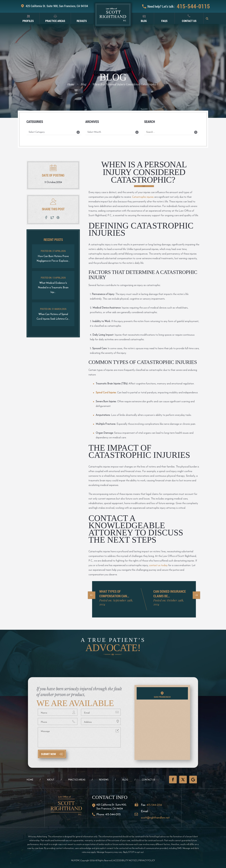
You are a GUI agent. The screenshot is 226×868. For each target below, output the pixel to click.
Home (30, 780)
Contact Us (189, 21)
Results (82, 21)
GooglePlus (193, 780)
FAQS (164, 21)
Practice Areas (55, 21)
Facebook (173, 780)
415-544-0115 (193, 6)
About (51, 780)
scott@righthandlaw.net (155, 818)
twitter (52, 218)
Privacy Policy (147, 860)
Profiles (28, 21)
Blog (144, 21)
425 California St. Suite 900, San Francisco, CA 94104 (57, 6)
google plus (59, 218)
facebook (46, 218)
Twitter (183, 780)
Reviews (104, 780)
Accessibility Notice (125, 860)
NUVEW (75, 860)
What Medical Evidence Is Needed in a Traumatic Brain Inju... (53, 287)
